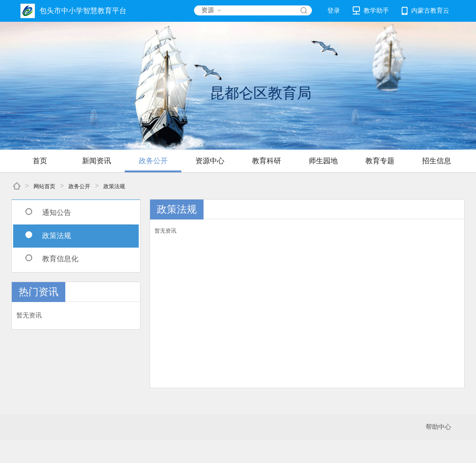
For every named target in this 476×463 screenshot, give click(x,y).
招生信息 (437, 161)
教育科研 (267, 161)
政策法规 (114, 186)
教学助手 (371, 10)
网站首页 (44, 186)
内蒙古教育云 (425, 11)
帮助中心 (438, 427)
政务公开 (153, 161)
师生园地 (323, 161)
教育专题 (380, 161)
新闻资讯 (97, 161)
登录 (334, 11)
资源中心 (210, 161)
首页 (40, 161)
